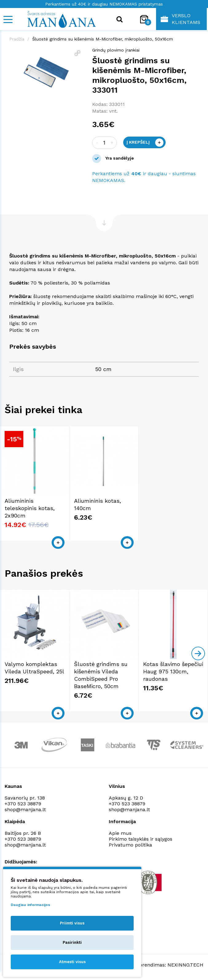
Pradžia (17, 39)
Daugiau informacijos (30, 905)
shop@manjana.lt (25, 810)
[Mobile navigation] (8, 19)
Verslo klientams (181, 19)
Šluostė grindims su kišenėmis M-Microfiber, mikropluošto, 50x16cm (103, 39)
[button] (77, 53)
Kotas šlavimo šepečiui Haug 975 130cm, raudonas (173, 671)
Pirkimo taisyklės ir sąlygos (141, 839)
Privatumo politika (130, 845)
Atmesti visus (72, 962)
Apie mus (120, 833)
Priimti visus (72, 923)
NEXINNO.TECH (185, 965)
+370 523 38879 (23, 804)
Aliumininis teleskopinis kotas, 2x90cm (30, 508)
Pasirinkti (72, 942)
